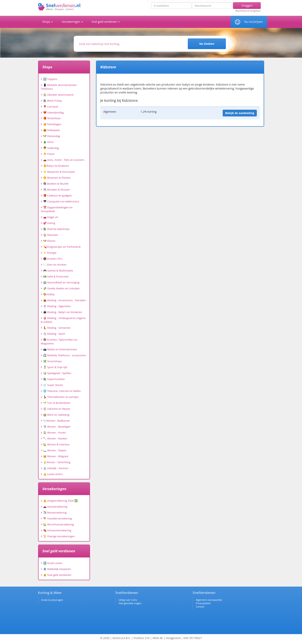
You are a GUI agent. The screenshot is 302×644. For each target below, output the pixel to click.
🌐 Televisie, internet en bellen (62, 391)
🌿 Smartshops (53, 361)
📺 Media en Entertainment (60, 349)
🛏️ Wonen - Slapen (55, 450)
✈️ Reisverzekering (55, 513)
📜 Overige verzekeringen (59, 536)
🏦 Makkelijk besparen (57, 569)
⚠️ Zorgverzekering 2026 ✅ (61, 501)
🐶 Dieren (49, 241)
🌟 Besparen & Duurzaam (59, 172)
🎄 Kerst (48, 142)
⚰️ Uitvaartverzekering (57, 530)
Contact (200, 607)
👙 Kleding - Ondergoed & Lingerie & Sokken (63, 320)
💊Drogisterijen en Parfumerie (62, 247)
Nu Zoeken (207, 44)
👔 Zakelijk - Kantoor (56, 468)
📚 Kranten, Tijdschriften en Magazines (59, 342)
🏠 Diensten (51, 235)
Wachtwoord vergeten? (248, 11)
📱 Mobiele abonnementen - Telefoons (60, 87)
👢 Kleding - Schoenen (57, 328)
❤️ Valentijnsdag (53, 112)
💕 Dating (49, 223)
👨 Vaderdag (51, 148)
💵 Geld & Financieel (56, 276)
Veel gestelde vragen (130, 603)
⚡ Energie (50, 253)
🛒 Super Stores (53, 385)
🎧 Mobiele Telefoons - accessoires (65, 355)
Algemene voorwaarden (209, 600)
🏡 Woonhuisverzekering (59, 524)
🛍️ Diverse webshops (56, 229)
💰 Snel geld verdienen (57, 575)
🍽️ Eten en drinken (55, 265)
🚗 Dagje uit (51, 217)
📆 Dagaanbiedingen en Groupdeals (57, 209)
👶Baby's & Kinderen (56, 166)
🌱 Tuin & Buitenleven (57, 403)
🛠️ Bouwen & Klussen (57, 190)
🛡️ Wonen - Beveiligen (57, 427)
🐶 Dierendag (52, 136)
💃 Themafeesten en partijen (61, 397)
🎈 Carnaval (51, 107)
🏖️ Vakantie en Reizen (57, 409)
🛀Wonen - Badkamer (57, 421)
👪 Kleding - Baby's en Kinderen (63, 312)
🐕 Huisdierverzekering (58, 518)
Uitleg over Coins (128, 600)
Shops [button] (48, 22)
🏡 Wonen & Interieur (57, 444)
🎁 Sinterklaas (52, 118)
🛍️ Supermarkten (54, 379)
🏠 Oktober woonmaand (58, 95)
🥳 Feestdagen (52, 124)
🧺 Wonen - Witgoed (56, 456)
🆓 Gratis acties (53, 563)
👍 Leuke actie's (53, 474)
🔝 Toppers (50, 79)
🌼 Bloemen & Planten (57, 178)
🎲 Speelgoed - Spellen (57, 373)
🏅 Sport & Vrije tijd (55, 367)
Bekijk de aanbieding (240, 113)
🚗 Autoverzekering (55, 507)
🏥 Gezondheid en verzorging (61, 282)
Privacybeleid (203, 603)
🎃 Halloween (52, 130)
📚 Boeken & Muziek (56, 184)
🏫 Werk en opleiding (56, 415)
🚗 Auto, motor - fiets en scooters (64, 160)
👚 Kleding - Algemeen (57, 306)
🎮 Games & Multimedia (58, 271)
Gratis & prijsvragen (52, 600)
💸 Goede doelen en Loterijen (62, 288)
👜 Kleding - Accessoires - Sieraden (65, 300)
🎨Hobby (49, 294)
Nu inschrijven (253, 22)
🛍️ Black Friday (53, 101)
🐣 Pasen (49, 154)
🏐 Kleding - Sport (54, 334)
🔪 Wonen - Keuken (55, 438)
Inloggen (247, 5)
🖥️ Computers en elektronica (61, 201)
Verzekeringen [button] (72, 22)
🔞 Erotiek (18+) (53, 259)
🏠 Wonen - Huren (55, 433)
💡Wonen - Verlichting (57, 462)
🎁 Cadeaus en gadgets (58, 195)
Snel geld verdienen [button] (106, 22)
